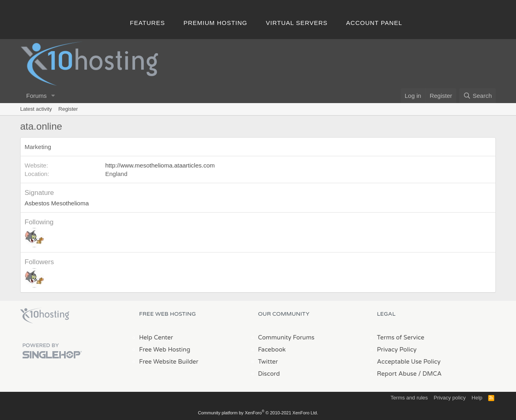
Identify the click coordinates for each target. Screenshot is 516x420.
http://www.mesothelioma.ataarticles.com (160, 165)
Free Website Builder (169, 362)
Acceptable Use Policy (409, 362)
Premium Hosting (215, 23)
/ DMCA (430, 374)
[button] (53, 96)
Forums (36, 96)
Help (477, 398)
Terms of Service (401, 337)
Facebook (272, 350)
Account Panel (374, 23)
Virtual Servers (297, 23)
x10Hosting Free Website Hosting (45, 316)
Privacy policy (450, 398)
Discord (269, 374)
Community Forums (286, 337)
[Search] (478, 96)
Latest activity (36, 109)
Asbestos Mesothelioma (57, 203)
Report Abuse (397, 374)
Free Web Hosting (165, 350)
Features (147, 23)
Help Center (156, 337)
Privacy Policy (397, 350)
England (116, 174)
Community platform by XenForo (258, 413)
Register (68, 109)
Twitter (268, 362)
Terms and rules (409, 398)
